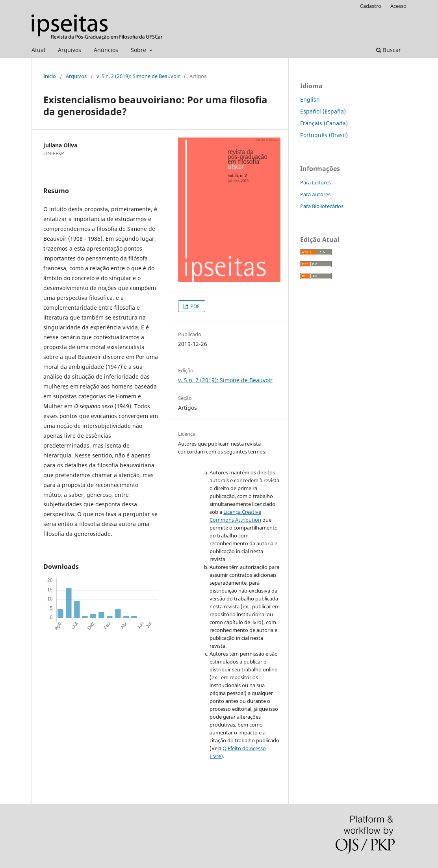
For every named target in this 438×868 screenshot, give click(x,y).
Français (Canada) (324, 123)
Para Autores (315, 194)
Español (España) (323, 111)
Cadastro (371, 6)
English (310, 99)
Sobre (139, 50)
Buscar (389, 50)
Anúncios (106, 50)
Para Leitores (316, 182)
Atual (38, 50)
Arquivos (70, 50)
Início (50, 76)
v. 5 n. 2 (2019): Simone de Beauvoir (138, 76)
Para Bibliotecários (322, 206)
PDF (194, 306)
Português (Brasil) (324, 135)
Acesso (398, 6)
